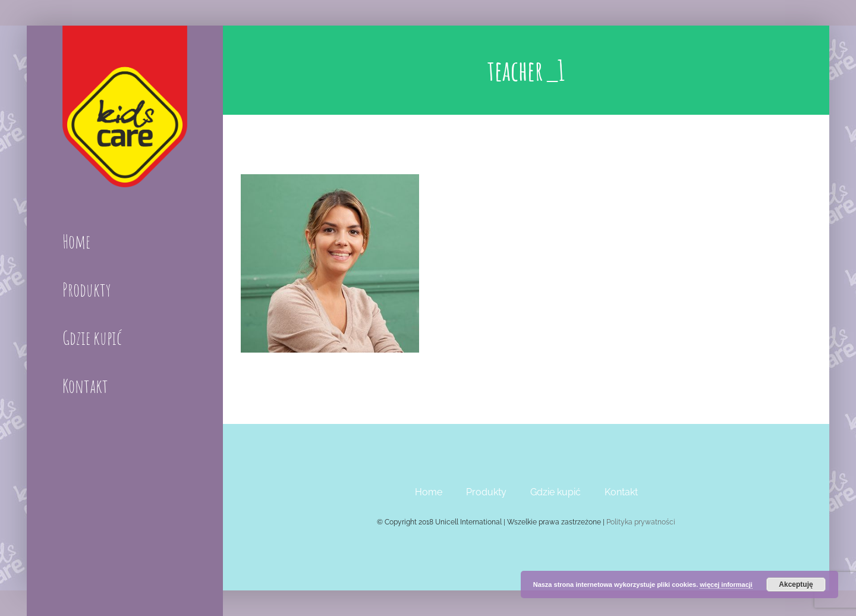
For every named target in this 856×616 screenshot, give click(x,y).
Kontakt (621, 492)
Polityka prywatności (641, 522)
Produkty (486, 492)
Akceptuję (796, 584)
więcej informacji (726, 584)
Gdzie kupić (556, 492)
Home (429, 492)
